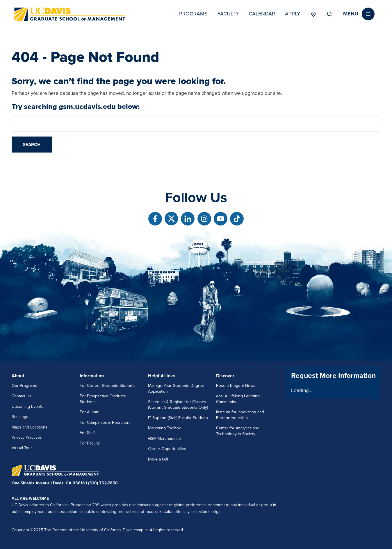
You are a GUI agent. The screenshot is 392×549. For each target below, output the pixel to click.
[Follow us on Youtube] (221, 219)
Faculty (228, 14)
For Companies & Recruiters (105, 423)
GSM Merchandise (164, 439)
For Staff (87, 433)
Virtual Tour (22, 448)
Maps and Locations (30, 427)
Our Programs (24, 386)
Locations (313, 14)
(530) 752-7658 (103, 483)
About (18, 376)
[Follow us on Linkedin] (188, 219)
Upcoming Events (27, 407)
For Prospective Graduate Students (103, 399)
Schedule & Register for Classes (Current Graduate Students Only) (178, 405)
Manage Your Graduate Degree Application (176, 388)
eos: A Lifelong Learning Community (238, 399)
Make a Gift (158, 459)
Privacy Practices (27, 437)
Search (329, 14)
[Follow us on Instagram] (204, 219)
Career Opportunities (167, 449)
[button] (359, 14)
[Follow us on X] (171, 219)
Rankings (20, 417)
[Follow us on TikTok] (237, 219)
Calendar (262, 14)
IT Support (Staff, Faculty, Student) (178, 418)
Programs (193, 14)
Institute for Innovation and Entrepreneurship (240, 415)
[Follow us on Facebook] (155, 219)
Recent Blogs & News (236, 386)
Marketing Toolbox (164, 428)
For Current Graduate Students (108, 386)
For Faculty (90, 443)
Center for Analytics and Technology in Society (238, 431)
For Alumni (89, 412)
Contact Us (22, 396)
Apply (293, 14)
